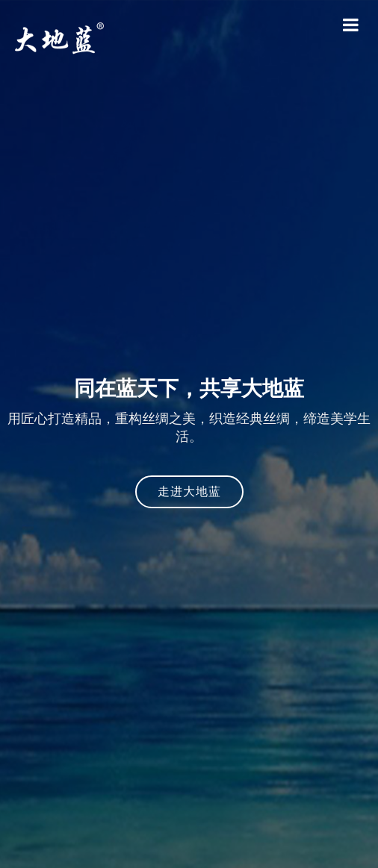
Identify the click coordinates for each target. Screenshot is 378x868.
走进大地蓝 (189, 491)
